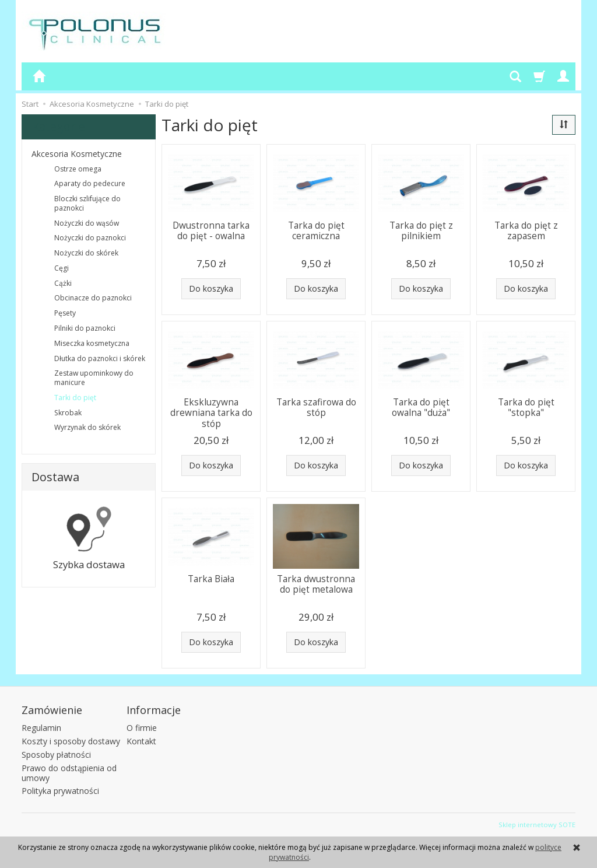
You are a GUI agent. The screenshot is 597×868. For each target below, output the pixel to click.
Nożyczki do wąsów (87, 223)
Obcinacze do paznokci (93, 298)
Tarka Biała (211, 579)
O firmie (142, 728)
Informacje (154, 710)
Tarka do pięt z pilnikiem (421, 231)
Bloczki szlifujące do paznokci (87, 203)
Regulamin (41, 728)
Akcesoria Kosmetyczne (77, 154)
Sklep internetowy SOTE (537, 825)
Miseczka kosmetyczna (92, 343)
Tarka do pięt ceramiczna (316, 231)
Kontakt (141, 741)
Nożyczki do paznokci (90, 238)
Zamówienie (52, 710)
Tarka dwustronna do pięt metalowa (316, 584)
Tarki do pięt (75, 398)
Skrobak (68, 413)
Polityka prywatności (60, 791)
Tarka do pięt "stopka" (526, 407)
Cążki (63, 283)
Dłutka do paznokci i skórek (100, 358)
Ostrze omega (78, 169)
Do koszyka (211, 288)
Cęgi (62, 268)
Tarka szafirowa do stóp (316, 407)
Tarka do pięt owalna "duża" (421, 407)
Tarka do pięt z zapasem (526, 231)
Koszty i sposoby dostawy (71, 741)
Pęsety (65, 313)
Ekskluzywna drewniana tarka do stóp (211, 413)
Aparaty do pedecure (90, 183)
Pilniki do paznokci (85, 328)
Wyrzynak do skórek (87, 427)
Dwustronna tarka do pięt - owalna (211, 231)
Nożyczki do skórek (86, 253)
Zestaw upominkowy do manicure (94, 378)
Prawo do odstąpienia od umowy (69, 772)
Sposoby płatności (56, 755)
